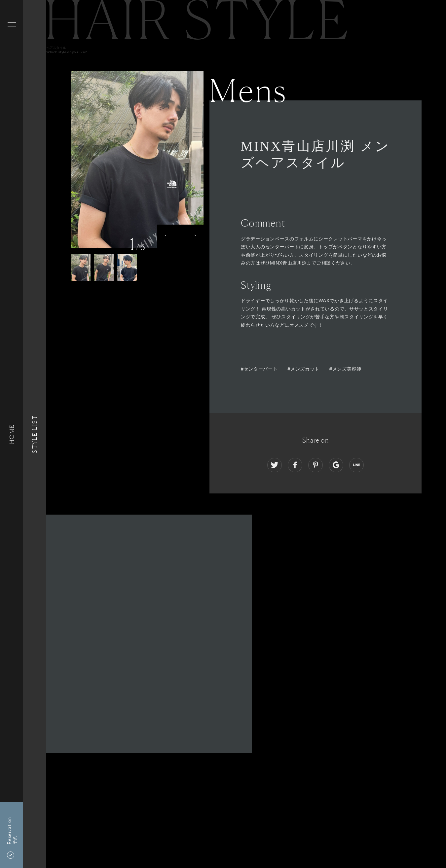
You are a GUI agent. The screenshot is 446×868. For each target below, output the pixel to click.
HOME (12, 434)
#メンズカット (303, 369)
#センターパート (259, 369)
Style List (35, 434)
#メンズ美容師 (345, 369)
